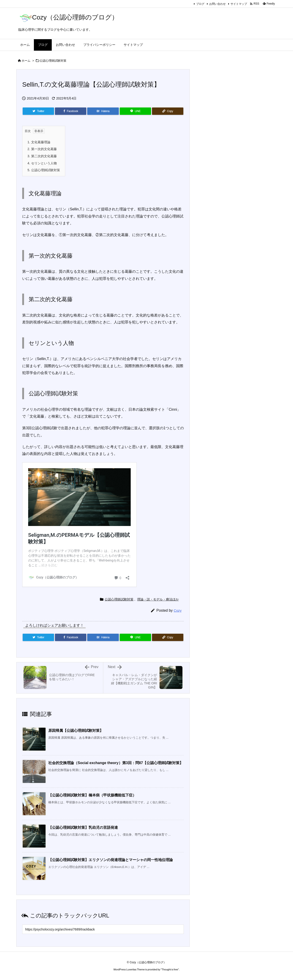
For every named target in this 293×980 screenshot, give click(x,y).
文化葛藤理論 (39, 142)
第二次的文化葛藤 (42, 156)
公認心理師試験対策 (53, 61)
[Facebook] (71, 111)
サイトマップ (239, 4)
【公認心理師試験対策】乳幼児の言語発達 (83, 827)
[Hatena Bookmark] (103, 111)
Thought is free (170, 969)
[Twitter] (38, 111)
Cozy (178, 610)
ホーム (26, 61)
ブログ (200, 4)
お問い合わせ (217, 4)
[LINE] (135, 111)
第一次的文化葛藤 (42, 149)
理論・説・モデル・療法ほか (158, 599)
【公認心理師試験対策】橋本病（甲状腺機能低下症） (92, 795)
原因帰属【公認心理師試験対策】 (76, 731)
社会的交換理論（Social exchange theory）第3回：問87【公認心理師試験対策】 (116, 763)
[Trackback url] (103, 929)
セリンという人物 (42, 163)
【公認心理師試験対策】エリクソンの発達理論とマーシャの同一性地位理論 (111, 860)
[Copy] (168, 111)
